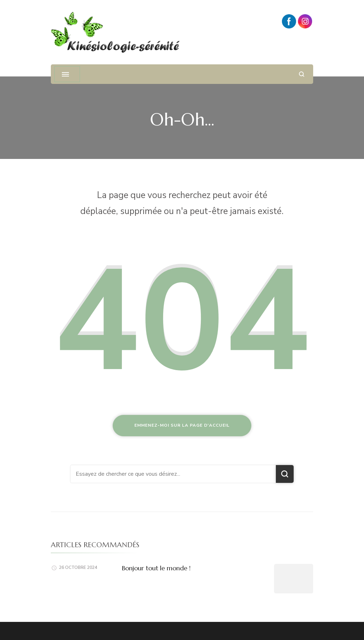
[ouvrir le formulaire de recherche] (302, 74)
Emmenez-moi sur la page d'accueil (182, 425)
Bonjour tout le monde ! (156, 568)
